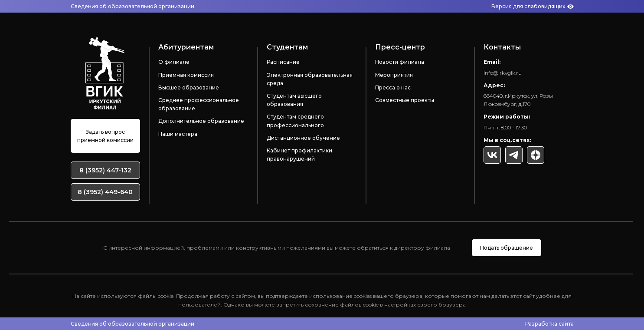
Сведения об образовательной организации (132, 6)
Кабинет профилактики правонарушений (299, 155)
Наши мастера (178, 134)
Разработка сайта (549, 324)
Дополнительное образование (201, 121)
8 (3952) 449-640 (105, 192)
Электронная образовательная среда (310, 79)
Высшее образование (189, 87)
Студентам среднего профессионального (295, 121)
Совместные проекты (405, 100)
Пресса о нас (393, 87)
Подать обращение (507, 248)
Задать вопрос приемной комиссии (105, 136)
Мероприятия (394, 75)
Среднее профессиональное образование (199, 104)
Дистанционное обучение (303, 138)
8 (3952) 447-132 (105, 170)
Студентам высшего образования (294, 100)
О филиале (174, 62)
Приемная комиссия (186, 75)
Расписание (283, 62)
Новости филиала (400, 62)
